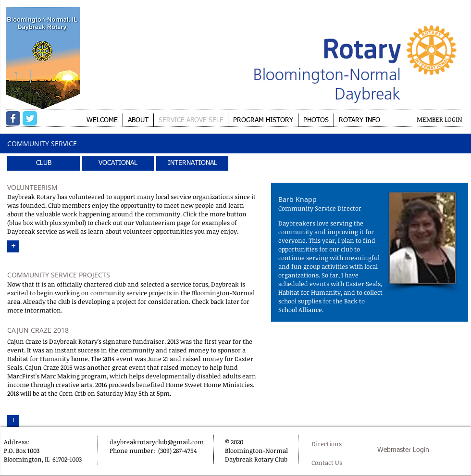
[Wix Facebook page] (13, 118)
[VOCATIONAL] (118, 163)
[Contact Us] (329, 463)
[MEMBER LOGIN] (440, 119)
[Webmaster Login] (403, 451)
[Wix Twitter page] (30, 118)
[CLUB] (43, 163)
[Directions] (335, 444)
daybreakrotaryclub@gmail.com (157, 442)
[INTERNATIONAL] (192, 163)
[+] (13, 246)
